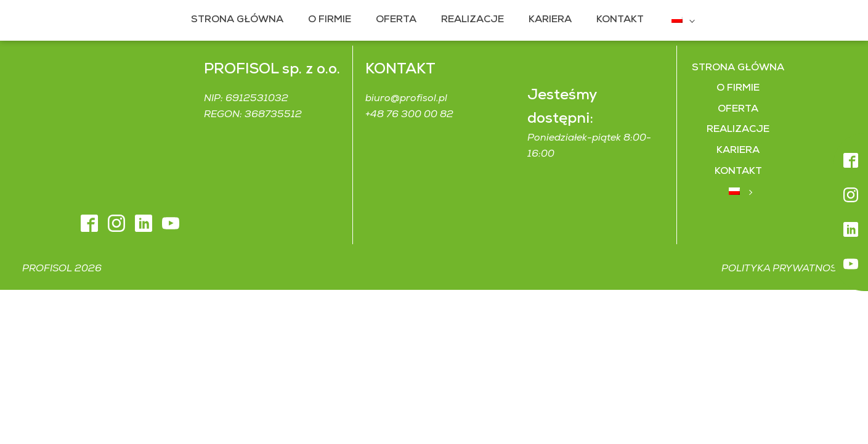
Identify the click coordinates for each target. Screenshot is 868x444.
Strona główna (229, 20)
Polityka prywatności (784, 240)
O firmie (321, 20)
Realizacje (464, 20)
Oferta (387, 20)
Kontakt (611, 20)
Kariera (541, 20)
